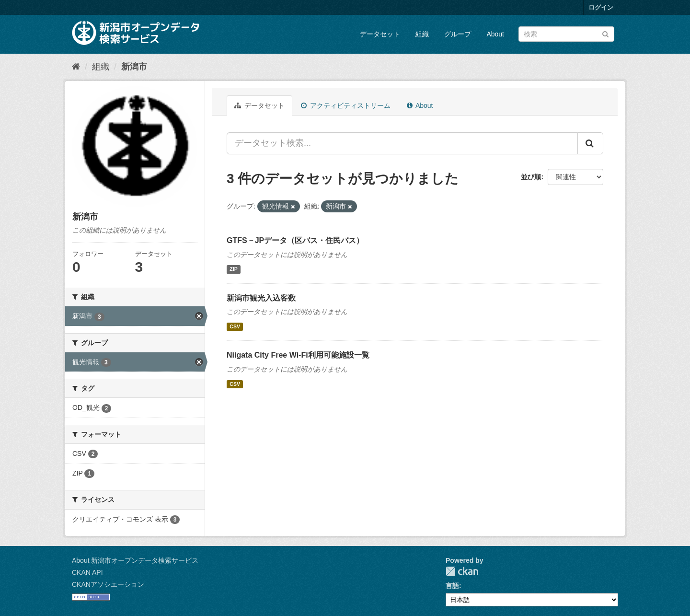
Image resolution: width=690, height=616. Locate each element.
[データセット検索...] (402, 143)
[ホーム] (76, 67)
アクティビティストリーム (346, 105)
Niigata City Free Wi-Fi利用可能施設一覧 (298, 355)
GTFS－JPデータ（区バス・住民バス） (295, 240)
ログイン (601, 7)
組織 (422, 34)
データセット (380, 34)
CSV (235, 326)
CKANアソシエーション (108, 584)
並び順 (531, 177)
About (495, 34)
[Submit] (605, 33)
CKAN (462, 571)
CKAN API (87, 572)
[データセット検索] (566, 34)
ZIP (233, 269)
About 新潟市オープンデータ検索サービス (135, 560)
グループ (458, 34)
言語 (452, 586)
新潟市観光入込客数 (261, 298)
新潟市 (134, 67)
